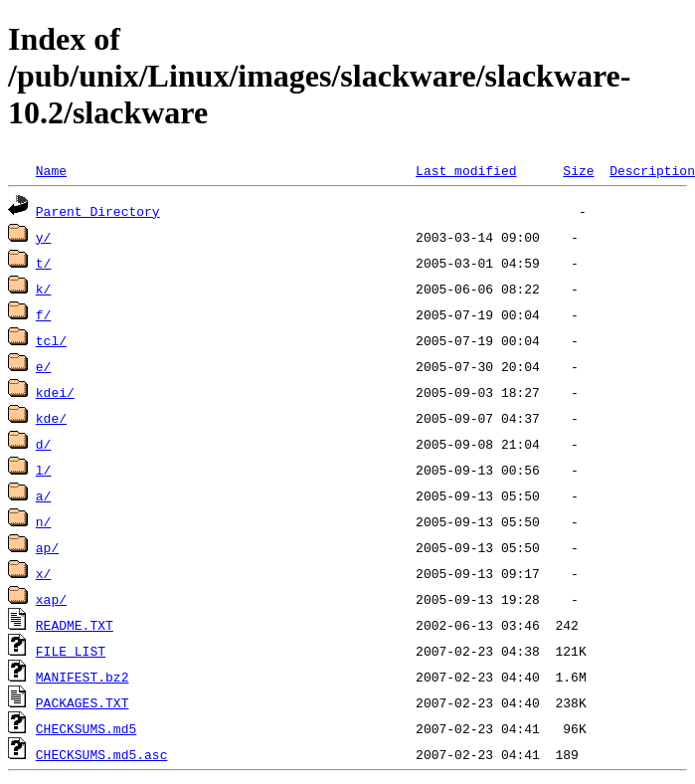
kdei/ (55, 392)
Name (51, 170)
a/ (44, 495)
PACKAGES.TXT (83, 702)
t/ (44, 263)
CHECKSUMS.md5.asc (102, 754)
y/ (44, 237)
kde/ (51, 418)
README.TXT (75, 625)
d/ (44, 444)
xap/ (51, 599)
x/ (44, 573)
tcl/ (51, 340)
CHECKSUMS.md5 (86, 728)
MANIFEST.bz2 (83, 677)
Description (652, 170)
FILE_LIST (71, 651)
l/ (44, 470)
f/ (44, 314)
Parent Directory (98, 211)
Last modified (466, 170)
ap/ (47, 547)
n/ (44, 521)
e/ (44, 366)
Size (578, 170)
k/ (44, 289)
